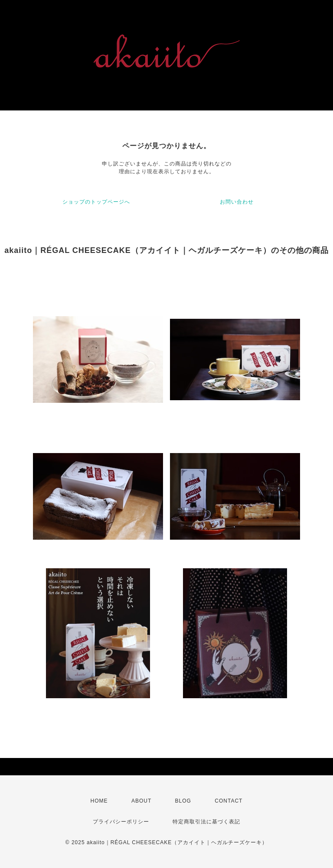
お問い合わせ (237, 202)
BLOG (183, 801)
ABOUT (141, 801)
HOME (99, 801)
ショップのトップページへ (96, 202)
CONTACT (229, 801)
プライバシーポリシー (121, 822)
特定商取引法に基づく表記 (206, 822)
